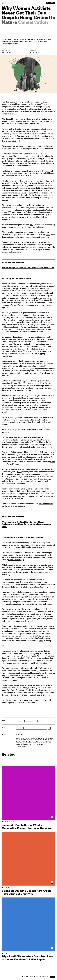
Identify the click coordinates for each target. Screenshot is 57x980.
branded (26, 373)
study (19, 472)
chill (40, 383)
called (34, 366)
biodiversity (41, 728)
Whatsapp (20, 721)
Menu (52, 3)
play (31, 225)
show (11, 489)
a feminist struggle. (16, 560)
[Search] (48, 3)
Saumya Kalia (7, 52)
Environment (29, 728)
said (21, 121)
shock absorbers (46, 504)
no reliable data (19, 496)
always (16, 205)
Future (19, 728)
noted (48, 235)
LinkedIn (30, 721)
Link (41, 721)
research (35, 476)
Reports (5, 489)
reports (16, 604)
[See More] (49, 728)
